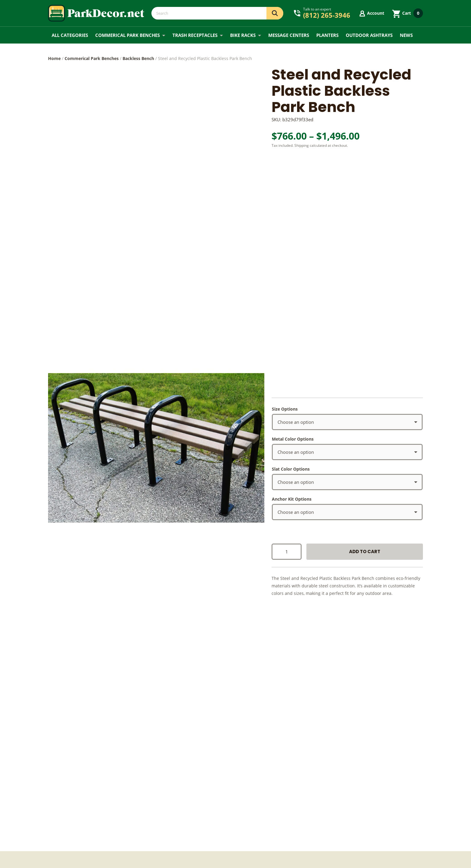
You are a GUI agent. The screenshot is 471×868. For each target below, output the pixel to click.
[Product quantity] (287, 552)
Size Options (285, 409)
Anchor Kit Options (292, 499)
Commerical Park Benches (128, 35)
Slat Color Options (291, 469)
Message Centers (289, 35)
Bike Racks (243, 35)
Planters (327, 35)
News (406, 35)
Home (54, 58)
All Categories (70, 35)
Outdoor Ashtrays (369, 35)
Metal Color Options (293, 439)
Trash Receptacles (195, 35)
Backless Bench (138, 58)
